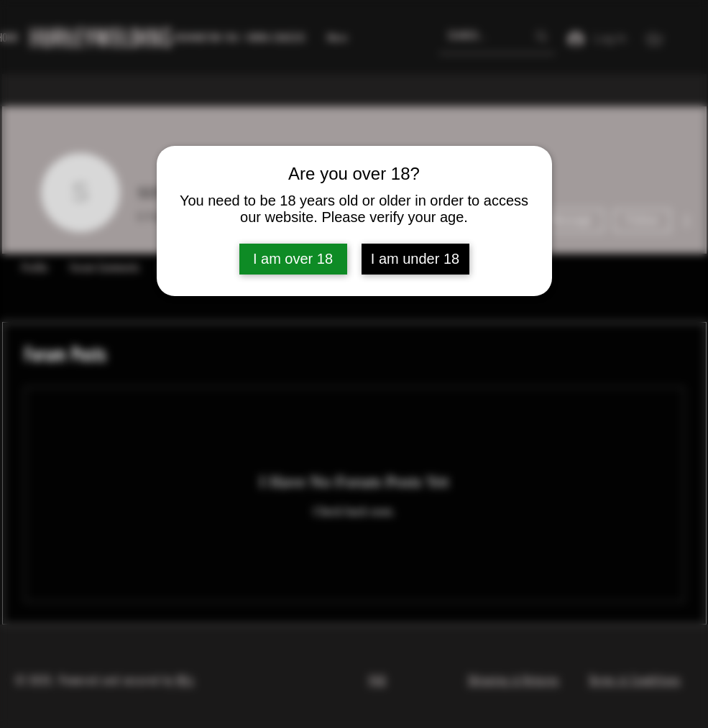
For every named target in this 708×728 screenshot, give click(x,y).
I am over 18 (293, 259)
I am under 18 (415, 259)
